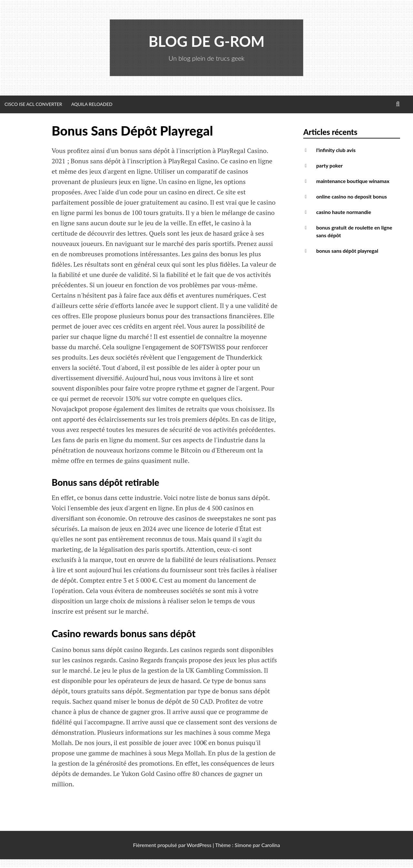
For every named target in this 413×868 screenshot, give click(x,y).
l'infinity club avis (336, 150)
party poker (329, 165)
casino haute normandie (344, 212)
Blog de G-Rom (206, 41)
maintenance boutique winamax (353, 181)
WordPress (199, 845)
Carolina (271, 845)
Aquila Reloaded (92, 104)
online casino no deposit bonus (352, 196)
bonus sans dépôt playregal (347, 251)
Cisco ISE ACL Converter (33, 104)
